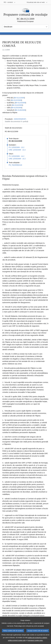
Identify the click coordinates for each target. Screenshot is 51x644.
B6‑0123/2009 (20, 103)
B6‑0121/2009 (19, 98)
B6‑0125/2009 (16, 108)
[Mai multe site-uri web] (37, 2)
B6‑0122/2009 (16, 100)
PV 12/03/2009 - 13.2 (16, 147)
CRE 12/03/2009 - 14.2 (17, 159)
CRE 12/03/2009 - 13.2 (17, 150)
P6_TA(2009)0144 (15, 165)
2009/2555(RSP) (20, 119)
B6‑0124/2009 (17, 105)
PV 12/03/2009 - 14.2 (16, 156)
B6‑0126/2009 (20, 110)
